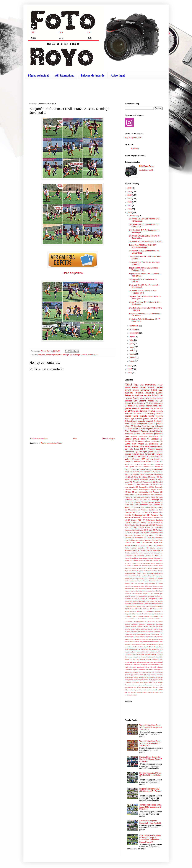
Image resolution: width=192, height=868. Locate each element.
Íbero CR (134, 695)
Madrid (127, 581)
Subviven (160, 667)
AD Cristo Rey (136, 477)
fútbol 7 (152, 424)
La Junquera (158, 644)
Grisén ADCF (129, 642)
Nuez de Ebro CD (156, 654)
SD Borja (141, 545)
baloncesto (159, 464)
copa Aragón (130, 487)
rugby (134, 444)
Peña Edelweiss (157, 495)
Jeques (156, 512)
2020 (130, 209)
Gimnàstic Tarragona (149, 639)
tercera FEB (136, 520)
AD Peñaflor (158, 507)
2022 (130, 202)
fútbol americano (140, 589)
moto (131, 690)
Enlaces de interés (92, 75)
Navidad (127, 583)
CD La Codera (140, 614)
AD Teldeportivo (137, 594)
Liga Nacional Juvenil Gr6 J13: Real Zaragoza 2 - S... (144, 269)
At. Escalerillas (152, 444)
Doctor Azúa (152, 629)
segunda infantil (153, 429)
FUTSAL (135, 576)
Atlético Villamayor (139, 601)
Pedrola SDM (158, 657)
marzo (133, 354)
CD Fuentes (154, 492)
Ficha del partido (72, 273)
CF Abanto (145, 619)
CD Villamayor (140, 457)
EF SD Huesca (154, 523)
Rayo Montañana (141, 505)
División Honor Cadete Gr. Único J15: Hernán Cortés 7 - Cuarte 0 (151, 759)
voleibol (157, 591)
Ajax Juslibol (155, 594)
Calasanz (134, 624)
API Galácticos (139, 555)
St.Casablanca (131, 421)
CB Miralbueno (130, 609)
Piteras (127, 659)
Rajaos (156, 543)
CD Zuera (156, 462)
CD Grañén (148, 530)
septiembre (134, 333)
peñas (134, 408)
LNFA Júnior (150, 644)
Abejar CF (146, 594)
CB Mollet (139, 609)
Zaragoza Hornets (157, 680)
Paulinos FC (154, 583)
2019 (130, 213)
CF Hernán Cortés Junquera (144, 397)
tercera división (156, 446)
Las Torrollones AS (144, 649)
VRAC (141, 675)
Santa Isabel (144, 446)
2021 (130, 206)
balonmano (144, 682)
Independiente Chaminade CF (149, 642)
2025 (130, 192)
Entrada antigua (108, 439)
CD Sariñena (158, 614)
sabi (150, 690)
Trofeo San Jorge (130, 670)
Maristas (151, 652)
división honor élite (156, 685)
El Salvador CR (151, 632)
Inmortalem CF (141, 538)
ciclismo (144, 517)
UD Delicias (149, 670)
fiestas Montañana (134, 395)
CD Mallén (159, 563)
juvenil (128, 390)
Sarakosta (140, 667)
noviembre (134, 326)
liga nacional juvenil (140, 419)
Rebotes (134, 545)
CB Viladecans (155, 609)
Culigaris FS (141, 571)
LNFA (133, 644)
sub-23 (127, 520)
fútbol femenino (148, 426)
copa (127, 436)
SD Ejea (149, 545)
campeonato (158, 474)
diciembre (134, 216)
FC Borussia (138, 634)
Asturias (148, 555)
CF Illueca (128, 566)
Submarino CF (147, 484)
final (133, 589)
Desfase (147, 472)
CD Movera (129, 457)
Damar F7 (150, 571)
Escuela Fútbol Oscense (144, 464)
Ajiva (161, 594)
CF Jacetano (153, 439)
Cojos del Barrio (130, 571)
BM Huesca (159, 601)
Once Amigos (141, 657)
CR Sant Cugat (147, 566)
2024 (130, 195)
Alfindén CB (129, 492)
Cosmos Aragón (130, 629)
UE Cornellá (158, 484)
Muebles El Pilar (151, 540)
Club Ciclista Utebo (156, 568)
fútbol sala (157, 390)
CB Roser (146, 609)
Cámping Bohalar (142, 629)
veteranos (156, 550)
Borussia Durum (136, 606)
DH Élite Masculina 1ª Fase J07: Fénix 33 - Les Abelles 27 (150, 775)
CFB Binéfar (145, 533)
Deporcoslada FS (130, 573)
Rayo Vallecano (138, 662)
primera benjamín (155, 452)
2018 (130, 366)
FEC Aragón (155, 634)
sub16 (141, 591)
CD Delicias (136, 426)
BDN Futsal (150, 601)
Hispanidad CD (145, 525)
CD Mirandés (150, 614)
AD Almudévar (143, 408)
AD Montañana (65, 75)
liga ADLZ (156, 687)
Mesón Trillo (131, 654)
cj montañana (143, 685)
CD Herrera (134, 563)
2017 (130, 369)
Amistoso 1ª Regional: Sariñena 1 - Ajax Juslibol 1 (150, 822)
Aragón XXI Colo (155, 596)
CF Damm (159, 619)
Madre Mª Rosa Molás (137, 652)
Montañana (153, 436)
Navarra (160, 581)
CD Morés (129, 484)
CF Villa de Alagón (132, 533)
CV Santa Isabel (157, 566)
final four (133, 687)
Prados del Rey (131, 497)
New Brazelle (145, 654)
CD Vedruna (143, 510)
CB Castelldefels (157, 606)
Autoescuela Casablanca (134, 530)
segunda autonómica (131, 591)
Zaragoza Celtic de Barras (153, 677)
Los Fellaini (159, 578)
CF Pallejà (128, 621)
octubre (133, 329)
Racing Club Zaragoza (139, 431)
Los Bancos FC (139, 578)
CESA (151, 487)
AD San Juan (139, 434)
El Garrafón (141, 632)
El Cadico (134, 632)
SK (132, 586)
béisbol (160, 682)
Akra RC (127, 596)
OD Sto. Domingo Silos (140, 583)
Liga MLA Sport (141, 452)
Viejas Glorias (157, 490)
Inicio (75, 439)
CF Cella (152, 619)
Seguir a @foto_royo (133, 138)
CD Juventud (158, 482)
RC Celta (136, 543)
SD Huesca (135, 479)
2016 (130, 373)
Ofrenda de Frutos (131, 657)
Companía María (142, 627)
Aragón (141, 444)
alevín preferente (152, 441)
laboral (136, 507)
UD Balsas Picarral (144, 406)
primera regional (132, 454)
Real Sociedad (158, 662)
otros (127, 528)
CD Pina (137, 484)
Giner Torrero (145, 454)
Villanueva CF (93, 355)
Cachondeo (154, 533)
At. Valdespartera (151, 599)
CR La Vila (151, 621)
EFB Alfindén (155, 472)
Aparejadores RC (144, 596)
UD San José (156, 419)
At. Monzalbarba (142, 492)
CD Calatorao (138, 611)
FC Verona (147, 634)
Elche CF (159, 632)
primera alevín (139, 439)
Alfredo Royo (148, 166)
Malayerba (133, 581)
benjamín (42, 355)
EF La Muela (148, 535)
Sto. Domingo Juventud (78, 355)
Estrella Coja (134, 525)
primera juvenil (153, 459)
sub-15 (157, 692)
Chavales (128, 568)
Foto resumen (158, 637)
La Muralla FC (147, 647)
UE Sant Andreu (145, 672)
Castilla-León (153, 510)
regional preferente (139, 436)
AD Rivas (128, 594)
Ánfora (129, 695)
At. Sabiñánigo (153, 500)
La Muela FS (137, 647)
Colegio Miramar (130, 627)
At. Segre (141, 599)
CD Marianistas (131, 510)
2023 (130, 198)
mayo (132, 347)
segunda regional (134, 393)
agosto (133, 336)
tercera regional (154, 469)
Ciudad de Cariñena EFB (140, 568)
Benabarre (155, 604)
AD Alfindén (134, 482)
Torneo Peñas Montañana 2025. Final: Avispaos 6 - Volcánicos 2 (150, 743)
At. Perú (134, 599)
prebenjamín (142, 424)
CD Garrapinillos (142, 487)
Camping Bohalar (154, 502)
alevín (136, 390)
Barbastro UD (158, 558)
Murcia (138, 654)
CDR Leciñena (135, 502)
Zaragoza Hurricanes (132, 682)
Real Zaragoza (138, 403)
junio (132, 344)
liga (68, 355)
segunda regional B (146, 421)
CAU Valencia (146, 606)
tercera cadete (156, 398)
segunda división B (137, 692)
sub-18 (149, 550)
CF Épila (144, 502)
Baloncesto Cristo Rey (143, 604)
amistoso (128, 401)
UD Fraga (157, 670)
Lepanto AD (155, 649)
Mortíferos (146, 495)
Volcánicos (144, 479)
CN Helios (141, 429)
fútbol (63, 355)
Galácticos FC (129, 639)
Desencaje (159, 487)
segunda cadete (147, 416)
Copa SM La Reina (156, 627)
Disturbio (143, 523)
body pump (153, 682)
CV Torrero (159, 621)
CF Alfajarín (149, 449)
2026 (130, 188)
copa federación (142, 469)
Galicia (141, 576)
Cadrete (127, 624)
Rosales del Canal (131, 665)
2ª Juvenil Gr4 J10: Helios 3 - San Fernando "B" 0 (143, 292)
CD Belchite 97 (135, 561)
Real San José (148, 662)
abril (132, 351)
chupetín (128, 685)
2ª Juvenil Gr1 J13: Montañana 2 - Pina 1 (146, 242)
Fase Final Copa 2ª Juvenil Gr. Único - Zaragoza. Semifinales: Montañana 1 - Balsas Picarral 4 (150, 839)
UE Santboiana (157, 672)
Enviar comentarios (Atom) (52, 443)
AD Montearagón (146, 482)
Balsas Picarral (148, 558)
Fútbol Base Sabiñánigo (144, 474)
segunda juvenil (154, 393)
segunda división (139, 550)
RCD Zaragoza (157, 525)
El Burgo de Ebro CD (143, 512)
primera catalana (157, 589)
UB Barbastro (141, 670)
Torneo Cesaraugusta (141, 490)
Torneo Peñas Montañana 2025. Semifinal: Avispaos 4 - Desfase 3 (151, 727)
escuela (127, 687)
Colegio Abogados (132, 523)
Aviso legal (118, 75)
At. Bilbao (156, 555)
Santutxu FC (143, 548)
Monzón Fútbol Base (150, 581)
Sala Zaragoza (142, 665)
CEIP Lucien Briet (135, 619)
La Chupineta (155, 576)
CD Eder (132, 614)
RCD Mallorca (146, 543)
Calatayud (142, 624)
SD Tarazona (153, 515)
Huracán (137, 642)
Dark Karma (158, 571)
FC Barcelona (129, 634)
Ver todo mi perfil (146, 170)
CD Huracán (157, 454)
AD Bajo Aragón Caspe (140, 528)
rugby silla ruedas (140, 690)
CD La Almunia (143, 563)
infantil (151, 387)
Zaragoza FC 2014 (131, 680)
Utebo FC (153, 431)
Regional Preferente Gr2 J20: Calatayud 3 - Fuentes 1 (150, 791)
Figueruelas (149, 637)
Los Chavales (149, 578)
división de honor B (155, 517)
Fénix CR (138, 449)
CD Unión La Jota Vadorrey (144, 414)
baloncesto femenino (152, 586)
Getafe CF (138, 639)
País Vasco (150, 657)
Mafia (146, 652)
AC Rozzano (155, 553)
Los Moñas (140, 540)
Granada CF (129, 538)
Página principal (38, 75)
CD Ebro (149, 403)
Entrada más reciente (39, 439)
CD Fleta (129, 449)
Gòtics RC (147, 576)
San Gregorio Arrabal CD (146, 401)
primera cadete (131, 416)
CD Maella (152, 563)
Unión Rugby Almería (132, 675)
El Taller (151, 573)
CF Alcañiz (138, 495)
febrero (133, 358)
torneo (143, 387)
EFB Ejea (159, 535)
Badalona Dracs (137, 558)
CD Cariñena (156, 611)
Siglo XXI (155, 497)
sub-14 (136, 500)
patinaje (149, 589)
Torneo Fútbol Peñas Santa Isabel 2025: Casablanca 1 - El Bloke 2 (151, 807)
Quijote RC (156, 659)
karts (151, 687)
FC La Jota (128, 576)
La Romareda (156, 647)
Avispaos (159, 426)
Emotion (128, 490)
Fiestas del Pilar (140, 637)
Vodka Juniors (139, 677)
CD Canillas (147, 611)
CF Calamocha (149, 520)
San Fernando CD (146, 467)
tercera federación (146, 507)
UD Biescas (136, 517)
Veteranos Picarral (150, 675)
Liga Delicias (130, 540)
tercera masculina (149, 591)
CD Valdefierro (131, 429)
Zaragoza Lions (139, 586)
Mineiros (140, 581)
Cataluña (159, 520)
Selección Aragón (144, 497)
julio (132, 340)
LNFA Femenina (140, 644)
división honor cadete (142, 462)
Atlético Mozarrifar (149, 477)
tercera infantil (151, 395)
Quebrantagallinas (139, 515)
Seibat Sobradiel (150, 667)
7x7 (161, 591)
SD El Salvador (138, 441)
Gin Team (159, 639)
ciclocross (135, 685)
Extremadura (158, 573)
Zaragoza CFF (139, 459)
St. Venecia (151, 457)
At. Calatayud (157, 528)
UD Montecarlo (156, 408)
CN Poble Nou (137, 566)
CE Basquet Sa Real (142, 616)
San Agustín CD (131, 467)
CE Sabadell (154, 616)
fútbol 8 (131, 406)
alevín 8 (159, 414)
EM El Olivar (130, 411)
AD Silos (143, 500)
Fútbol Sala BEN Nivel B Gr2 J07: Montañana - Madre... (143, 246)
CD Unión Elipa (130, 616)
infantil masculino (143, 687)
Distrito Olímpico (142, 573)
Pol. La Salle (134, 659)
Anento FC (134, 596)
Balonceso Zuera (130, 604)
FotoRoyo (135, 149)
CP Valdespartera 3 (139, 621)
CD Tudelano (158, 530)
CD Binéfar (145, 561)
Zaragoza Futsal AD (144, 680)
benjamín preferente (53, 355)
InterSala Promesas (155, 538)
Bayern (127, 561)
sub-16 (127, 477)
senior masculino (149, 692)
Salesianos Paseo (153, 665)
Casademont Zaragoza (155, 624)
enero (132, 361)
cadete (159, 387)
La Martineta (129, 647)
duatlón (153, 548)
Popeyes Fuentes (146, 659)
